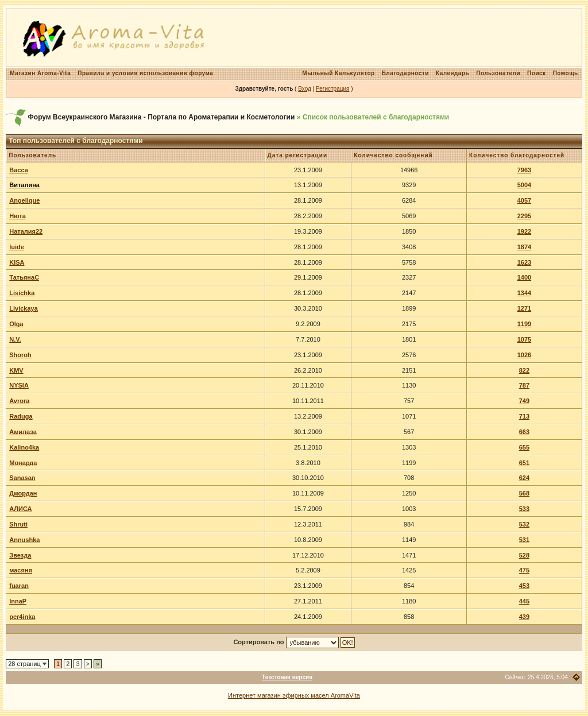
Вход (305, 89)
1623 (524, 262)
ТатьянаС (24, 277)
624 (524, 478)
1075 (524, 339)
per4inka (22, 617)
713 (524, 416)
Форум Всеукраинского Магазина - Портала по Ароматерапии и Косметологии (162, 117)
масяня (21, 570)
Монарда (23, 463)
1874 (524, 247)
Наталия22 (26, 231)
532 (524, 524)
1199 (524, 324)
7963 (524, 170)
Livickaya (24, 308)
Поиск (537, 73)
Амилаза (23, 432)
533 (524, 509)
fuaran (19, 586)
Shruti (18, 524)
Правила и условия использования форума (145, 73)
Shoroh (20, 355)
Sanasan (22, 478)
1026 (524, 355)
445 (524, 601)
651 (524, 463)
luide (17, 247)
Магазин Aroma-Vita (40, 73)
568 (524, 493)
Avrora (19, 401)
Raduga (21, 416)
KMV (16, 370)
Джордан (23, 493)
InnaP (18, 601)
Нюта (18, 216)
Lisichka (22, 293)
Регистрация (332, 89)
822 (524, 370)
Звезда (20, 555)
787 (524, 385)
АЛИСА (20, 509)
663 (524, 432)
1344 (524, 293)
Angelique (24, 200)
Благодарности (405, 73)
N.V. (15, 339)
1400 (524, 277)
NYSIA (19, 385)
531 (524, 540)
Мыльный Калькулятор (338, 73)
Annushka (24, 540)
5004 (524, 185)
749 (524, 401)
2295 (524, 216)
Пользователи (498, 73)
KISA (17, 262)
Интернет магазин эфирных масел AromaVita (294, 695)
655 (524, 447)
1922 (524, 231)
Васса (19, 170)
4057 (524, 200)
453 (524, 586)
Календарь (452, 73)
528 (524, 555)
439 (524, 617)
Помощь (566, 73)
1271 (524, 308)
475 (524, 570)
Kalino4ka (24, 447)
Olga (16, 324)
